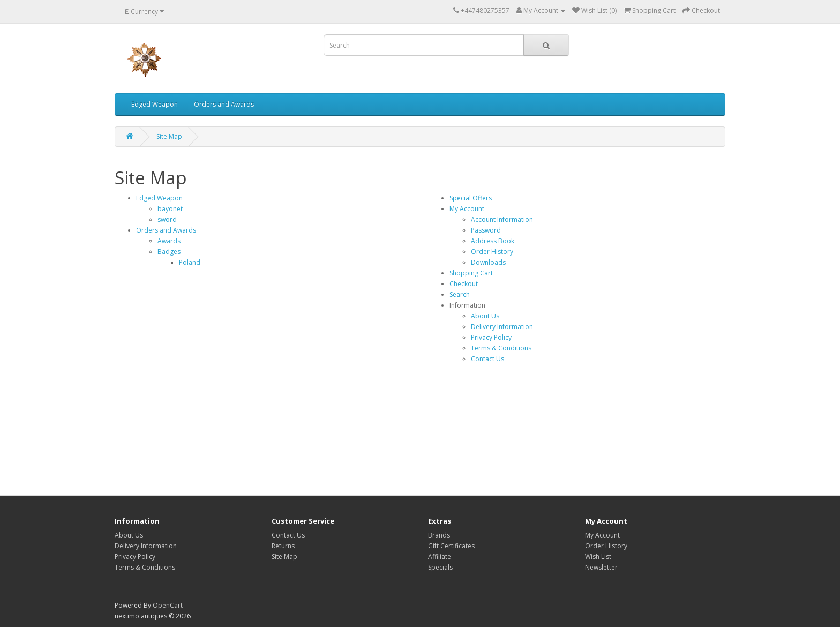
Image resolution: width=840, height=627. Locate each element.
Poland (190, 262)
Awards (169, 241)
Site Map (169, 136)
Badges (169, 252)
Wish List (598, 557)
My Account (467, 209)
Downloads (488, 262)
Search (460, 294)
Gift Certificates (451, 546)
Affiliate (440, 557)
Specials (440, 567)
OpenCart (168, 605)
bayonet (170, 209)
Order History (492, 252)
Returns (283, 546)
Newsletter (601, 567)
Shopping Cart (471, 273)
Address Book (493, 241)
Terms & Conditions (501, 348)
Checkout (464, 284)
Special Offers (471, 198)
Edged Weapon (155, 104)
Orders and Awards (224, 104)
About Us (485, 316)
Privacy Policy (491, 337)
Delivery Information (502, 327)
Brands (439, 535)
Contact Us (487, 359)
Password (486, 230)
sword (167, 219)
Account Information (502, 219)
